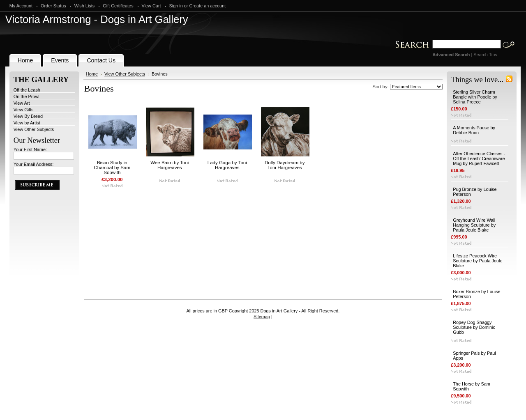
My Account (21, 6)
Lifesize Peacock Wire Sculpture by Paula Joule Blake (478, 261)
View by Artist (27, 123)
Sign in (176, 6)
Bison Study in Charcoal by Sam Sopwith (112, 168)
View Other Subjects (34, 129)
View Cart (151, 6)
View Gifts (24, 110)
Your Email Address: (34, 164)
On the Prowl (27, 96)
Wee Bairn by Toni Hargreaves (170, 165)
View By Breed (28, 116)
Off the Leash (27, 90)
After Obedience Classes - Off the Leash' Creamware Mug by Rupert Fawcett (479, 158)
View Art (22, 103)
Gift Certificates (118, 6)
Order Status (53, 6)
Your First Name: (30, 149)
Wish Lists (85, 6)
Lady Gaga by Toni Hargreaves (227, 165)
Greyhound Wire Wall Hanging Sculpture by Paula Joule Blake (474, 225)
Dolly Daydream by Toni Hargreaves (285, 165)
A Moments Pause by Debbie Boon (474, 130)
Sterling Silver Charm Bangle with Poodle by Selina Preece (475, 97)
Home (92, 74)
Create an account (208, 6)
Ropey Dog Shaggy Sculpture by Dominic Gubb (474, 327)
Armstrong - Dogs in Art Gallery (97, 19)
